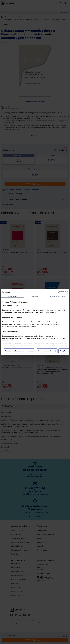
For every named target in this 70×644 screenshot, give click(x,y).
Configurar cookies (47, 351)
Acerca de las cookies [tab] (58, 296)
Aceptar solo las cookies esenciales (19, 351)
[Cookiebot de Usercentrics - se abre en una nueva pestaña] (59, 292)
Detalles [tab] (35, 296)
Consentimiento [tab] (12, 296)
